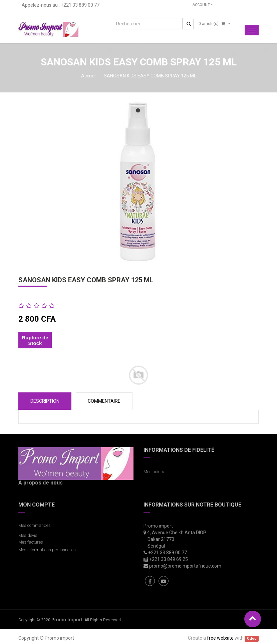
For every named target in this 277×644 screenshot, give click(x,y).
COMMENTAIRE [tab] (104, 401)
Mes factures (31, 542)
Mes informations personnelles (48, 550)
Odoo (252, 638)
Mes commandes (35, 525)
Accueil (89, 76)
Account (203, 5)
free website (220, 638)
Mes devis (28, 535)
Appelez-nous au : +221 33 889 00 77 (61, 5)
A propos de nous (41, 483)
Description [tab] (45, 401)
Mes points (154, 472)
